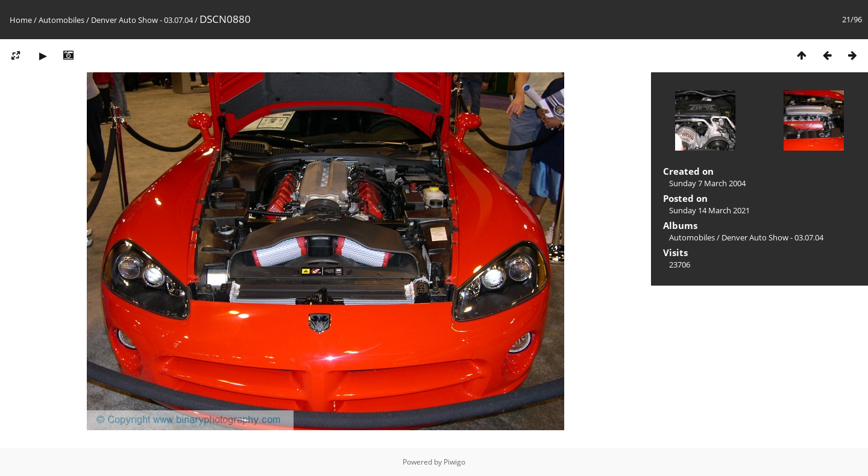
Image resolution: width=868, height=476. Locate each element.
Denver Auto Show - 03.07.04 (142, 20)
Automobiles (61, 20)
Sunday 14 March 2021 (709, 210)
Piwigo (454, 462)
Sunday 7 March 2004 (707, 183)
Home (21, 20)
